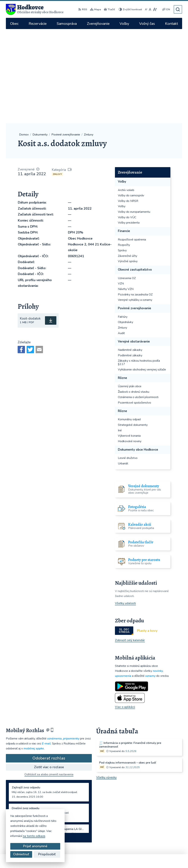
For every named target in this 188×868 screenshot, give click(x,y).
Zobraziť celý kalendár (130, 546)
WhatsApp (133, 825)
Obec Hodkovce (105, 858)
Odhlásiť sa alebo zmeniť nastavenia (49, 680)
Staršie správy (18, 743)
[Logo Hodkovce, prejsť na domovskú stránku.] (35, 9)
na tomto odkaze (34, 836)
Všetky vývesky (106, 683)
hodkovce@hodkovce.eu (137, 801)
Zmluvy (57, 80)
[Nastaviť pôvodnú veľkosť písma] (150, 9)
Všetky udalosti (125, 509)
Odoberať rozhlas (49, 664)
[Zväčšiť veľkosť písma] (155, 9)
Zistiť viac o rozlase (49, 673)
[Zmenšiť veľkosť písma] (146, 9)
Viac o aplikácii (125, 613)
